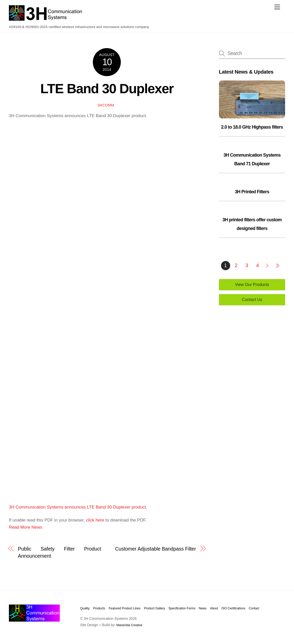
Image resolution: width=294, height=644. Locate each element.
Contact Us (252, 299)
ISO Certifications (233, 608)
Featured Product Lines (124, 608)
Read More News (26, 527)
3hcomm (106, 105)
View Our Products (252, 284)
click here (95, 520)
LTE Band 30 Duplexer (107, 88)
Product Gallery (155, 608)
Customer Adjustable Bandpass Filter (156, 549)
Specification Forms (182, 608)
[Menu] (277, 7)
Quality (85, 608)
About (214, 608)
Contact (254, 608)
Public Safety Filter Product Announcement (59, 552)
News (203, 608)
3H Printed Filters (252, 192)
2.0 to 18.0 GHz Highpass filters (252, 127)
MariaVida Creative (129, 625)
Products (99, 608)
